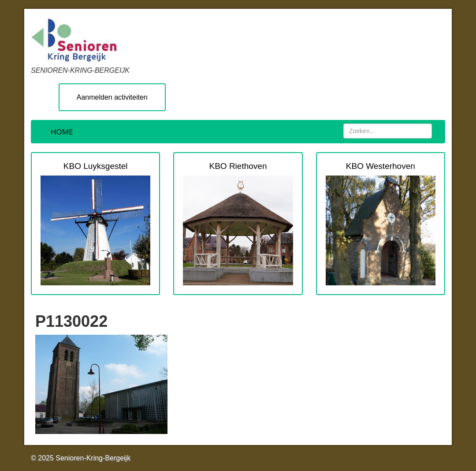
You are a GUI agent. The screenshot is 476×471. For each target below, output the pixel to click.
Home (62, 132)
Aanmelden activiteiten (112, 97)
